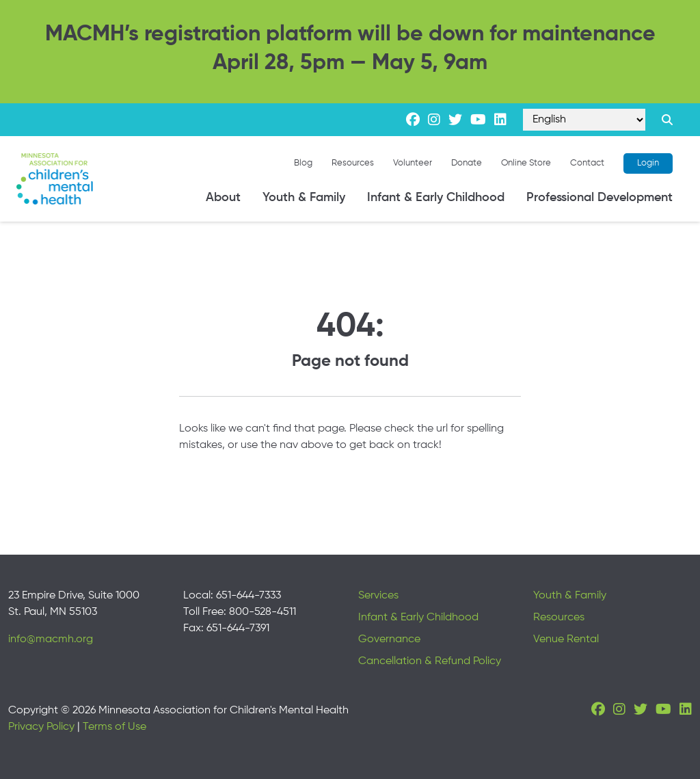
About (223, 198)
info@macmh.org (51, 639)
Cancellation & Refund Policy (430, 661)
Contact (587, 163)
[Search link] (667, 120)
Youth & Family (304, 198)
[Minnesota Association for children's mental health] (55, 179)
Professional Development (600, 198)
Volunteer (413, 163)
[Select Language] (584, 120)
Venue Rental (566, 639)
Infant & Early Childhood (436, 198)
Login (648, 163)
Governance (389, 639)
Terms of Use (115, 727)
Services (378, 596)
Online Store (526, 163)
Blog (303, 163)
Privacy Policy (41, 727)
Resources (353, 163)
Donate (467, 163)
